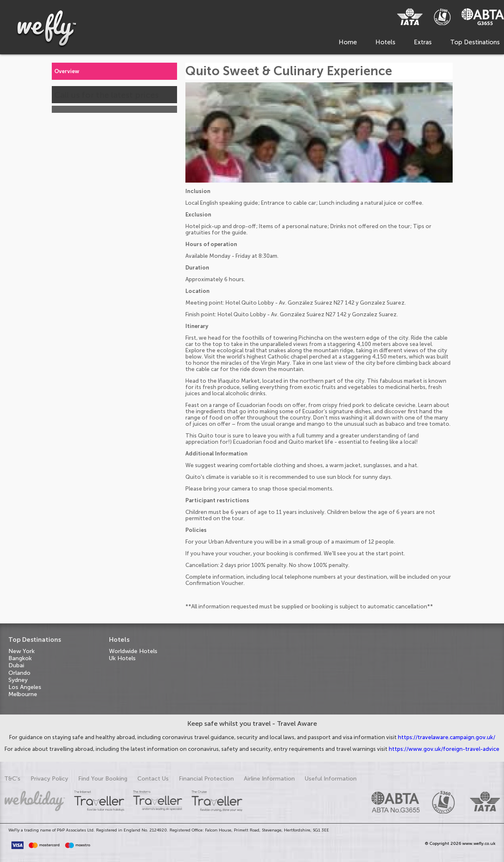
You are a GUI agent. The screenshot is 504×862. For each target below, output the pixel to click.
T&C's (12, 779)
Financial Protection (206, 779)
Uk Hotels (122, 658)
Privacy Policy (49, 779)
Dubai (16, 665)
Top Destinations (475, 42)
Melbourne (23, 694)
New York (22, 651)
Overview (67, 71)
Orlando (19, 673)
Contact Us (153, 779)
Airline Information (269, 779)
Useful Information (331, 779)
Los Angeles (25, 687)
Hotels (385, 42)
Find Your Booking (103, 779)
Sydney (18, 680)
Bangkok (20, 658)
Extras (423, 42)
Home (348, 42)
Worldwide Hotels (133, 651)
